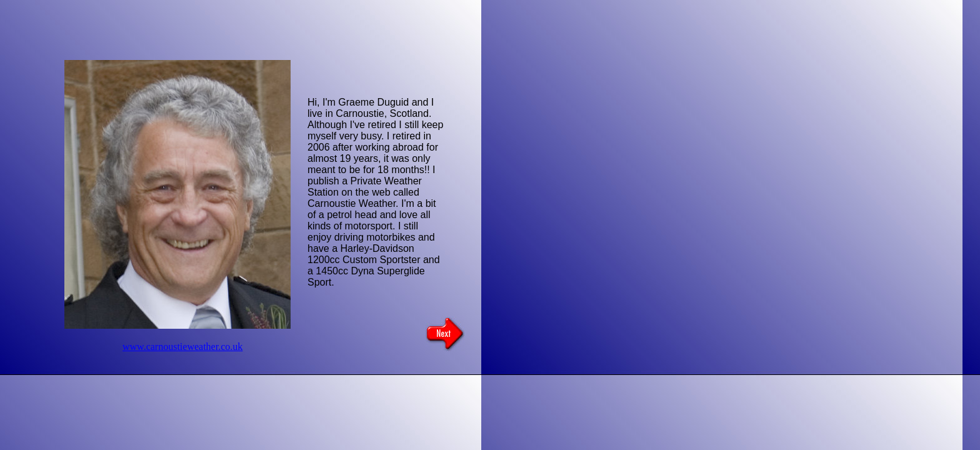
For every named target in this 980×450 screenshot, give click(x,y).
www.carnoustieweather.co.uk (182, 347)
